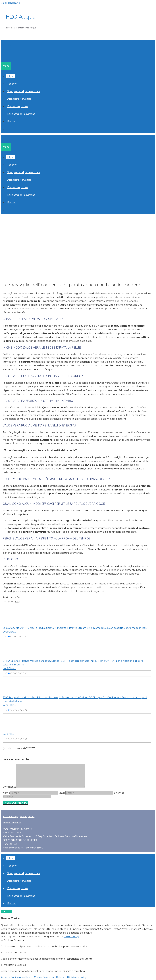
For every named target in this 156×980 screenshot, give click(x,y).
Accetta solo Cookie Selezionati (37, 977)
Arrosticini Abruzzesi (19, 99)
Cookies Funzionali (15, 953)
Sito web (119, 793)
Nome (6, 793)
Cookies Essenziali (15, 940)
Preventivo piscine (18, 106)
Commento (9, 787)
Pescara (12, 121)
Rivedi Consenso (12, 823)
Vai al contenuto (10, 3)
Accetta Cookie (10, 977)
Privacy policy (79, 977)
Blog (10, 76)
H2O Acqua (21, 17)
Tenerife (12, 84)
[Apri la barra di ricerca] (3, 58)
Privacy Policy (28, 817)
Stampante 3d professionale (24, 91)
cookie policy (71, 937)
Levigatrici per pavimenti (21, 114)
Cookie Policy (10, 817)
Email (62, 793)
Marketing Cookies (15, 965)
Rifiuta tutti (63, 977)
